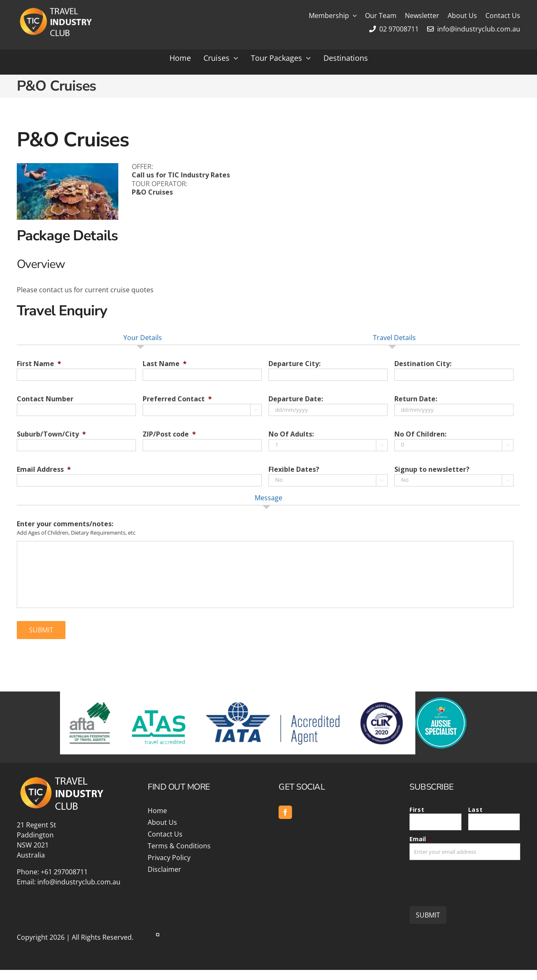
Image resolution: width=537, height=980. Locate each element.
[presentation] (473, 880)
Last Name (165, 364)
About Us (162, 822)
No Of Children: (420, 434)
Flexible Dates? (294, 469)
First (417, 810)
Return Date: (416, 399)
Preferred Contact (177, 399)
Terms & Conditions (179, 846)
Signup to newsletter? (432, 469)
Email (421, 839)
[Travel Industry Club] (55, 10)
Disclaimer (164, 869)
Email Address (44, 469)
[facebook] (285, 812)
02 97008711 (394, 29)
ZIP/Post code (169, 434)
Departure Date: (296, 399)
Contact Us (165, 834)
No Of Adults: (291, 434)
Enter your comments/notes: (65, 524)
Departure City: (295, 364)
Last (476, 810)
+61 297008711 (64, 872)
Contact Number (45, 399)
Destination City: (423, 364)
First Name (39, 364)
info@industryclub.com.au (474, 29)
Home (157, 811)
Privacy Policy (169, 858)
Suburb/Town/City (51, 434)
